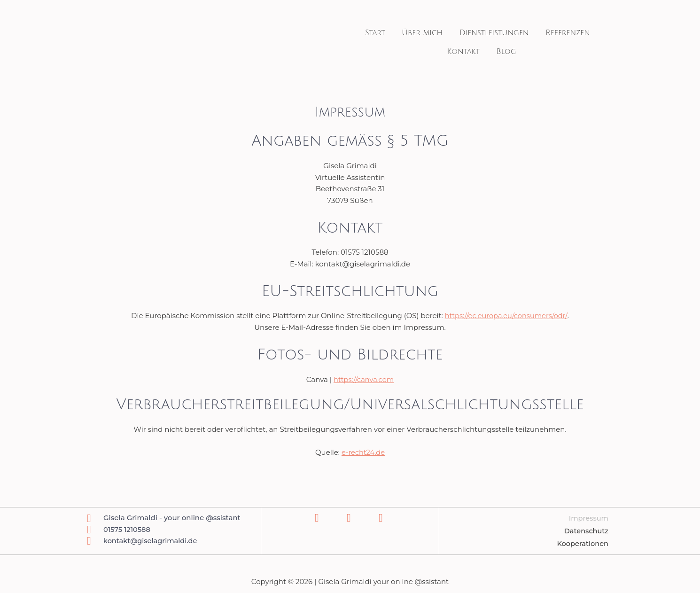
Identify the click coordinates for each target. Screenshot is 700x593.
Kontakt (465, 52)
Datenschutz (586, 531)
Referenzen (562, 33)
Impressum (588, 519)
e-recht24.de (363, 452)
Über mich (424, 33)
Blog (504, 52)
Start (381, 33)
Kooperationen (582, 544)
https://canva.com (364, 379)
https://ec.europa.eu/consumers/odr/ (506, 316)
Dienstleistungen (492, 33)
